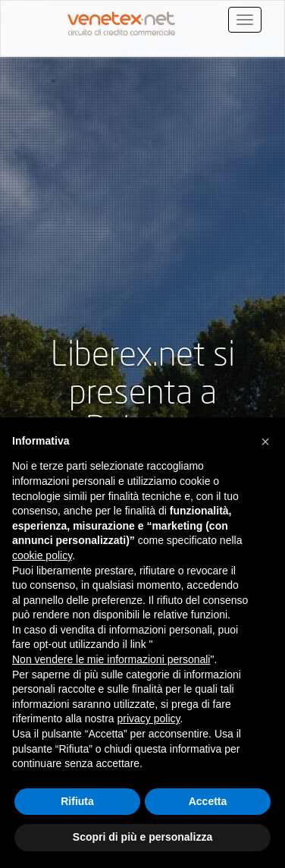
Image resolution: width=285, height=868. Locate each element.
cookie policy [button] (42, 555)
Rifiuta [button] (77, 801)
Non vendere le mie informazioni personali (111, 659)
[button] (265, 442)
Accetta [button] (208, 801)
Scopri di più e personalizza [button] (142, 837)
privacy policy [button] (149, 719)
